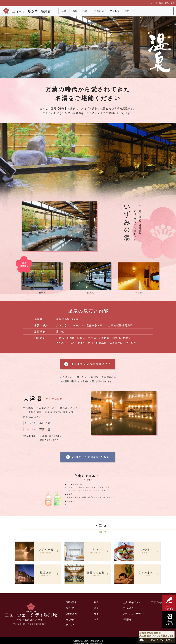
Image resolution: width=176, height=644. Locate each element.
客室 (96, 619)
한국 (173, 3)
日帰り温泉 (71, 602)
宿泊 (64, 11)
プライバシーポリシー (134, 614)
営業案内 (99, 11)
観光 (128, 11)
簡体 (161, 3)
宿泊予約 (70, 608)
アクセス (115, 11)
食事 (96, 614)
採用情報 (127, 619)
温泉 (75, 11)
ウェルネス (128, 608)
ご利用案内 (71, 614)
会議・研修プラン (131, 602)
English (154, 3)
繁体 (167, 3)
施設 (86, 11)
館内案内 (70, 619)
